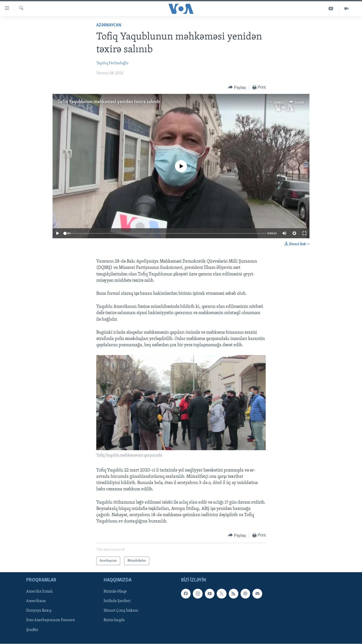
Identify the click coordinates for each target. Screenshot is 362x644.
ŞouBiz (32, 630)
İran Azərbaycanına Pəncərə (51, 620)
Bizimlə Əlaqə (115, 592)
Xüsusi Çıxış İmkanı (121, 611)
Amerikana (36, 601)
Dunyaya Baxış (39, 611)
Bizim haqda (114, 620)
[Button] (237, 87)
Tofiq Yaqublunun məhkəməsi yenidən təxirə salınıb (109, 102)
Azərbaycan (109, 25)
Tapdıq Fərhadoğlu (112, 63)
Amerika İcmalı (39, 592)
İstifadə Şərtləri (117, 601)
